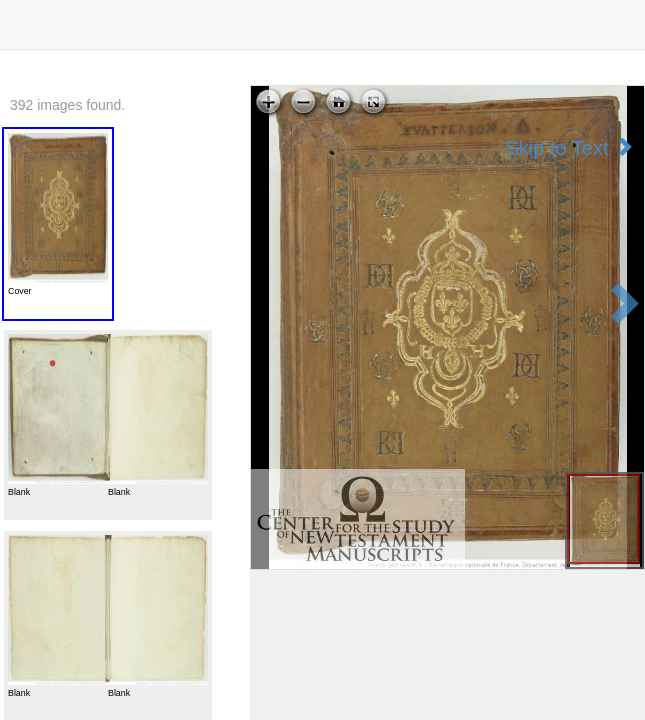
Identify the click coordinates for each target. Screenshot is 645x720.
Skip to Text (569, 147)
